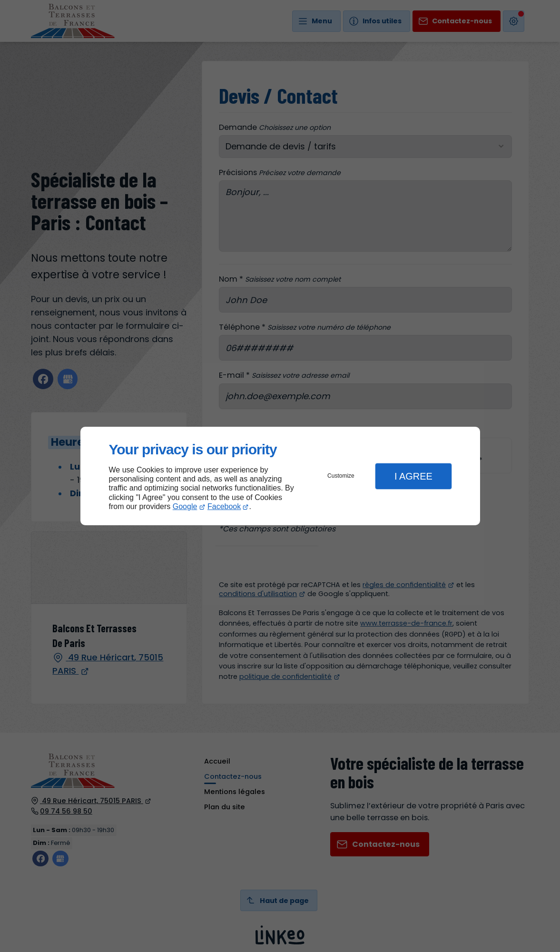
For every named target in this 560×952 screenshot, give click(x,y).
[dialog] (280, 476)
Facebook (224, 506)
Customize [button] (341, 476)
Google (185, 506)
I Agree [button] (413, 476)
